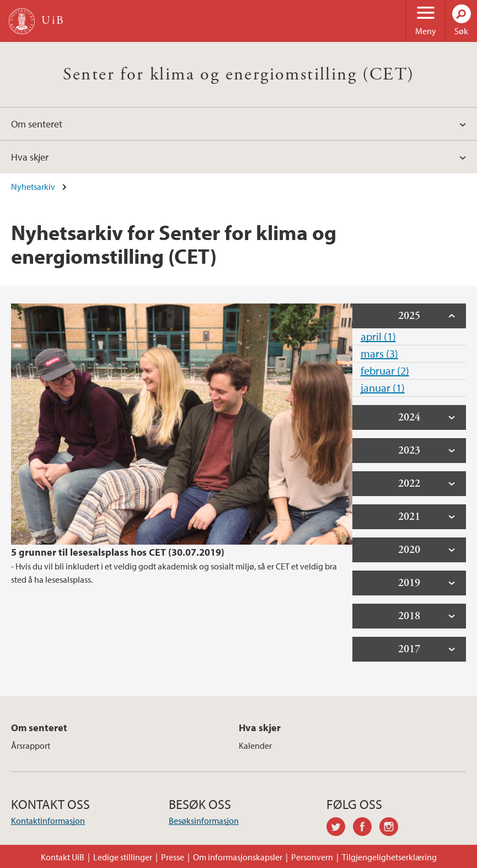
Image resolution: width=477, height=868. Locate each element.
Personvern (312, 857)
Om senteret (37, 124)
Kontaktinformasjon (48, 821)
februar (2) (385, 371)
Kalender (255, 745)
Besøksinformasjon (204, 821)
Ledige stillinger (123, 857)
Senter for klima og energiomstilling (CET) (239, 74)
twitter (340, 828)
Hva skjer (30, 157)
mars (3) (379, 353)
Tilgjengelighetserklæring (389, 857)
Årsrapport (31, 745)
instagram (393, 828)
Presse (173, 857)
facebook (366, 828)
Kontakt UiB (63, 857)
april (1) (378, 336)
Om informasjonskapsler (238, 857)
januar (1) (383, 388)
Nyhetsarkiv (33, 187)
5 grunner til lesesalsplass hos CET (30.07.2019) (118, 552)
